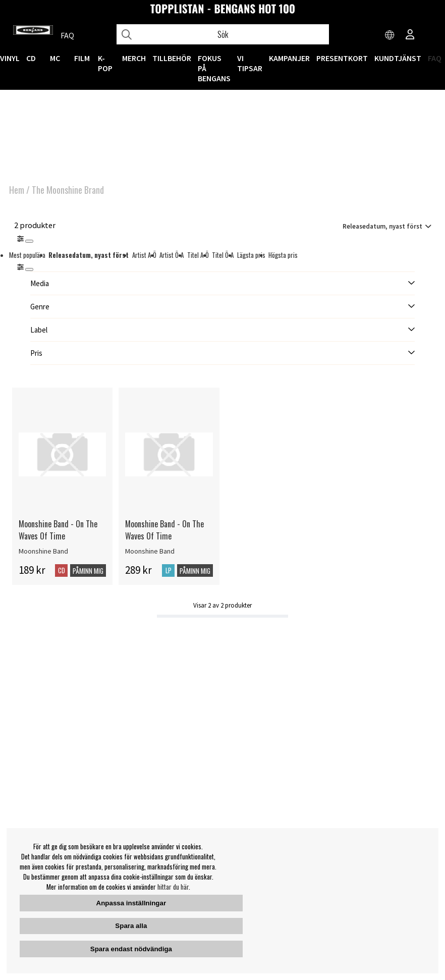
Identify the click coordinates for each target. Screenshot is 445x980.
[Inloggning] (410, 35)
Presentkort (342, 58)
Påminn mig (88, 571)
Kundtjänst (398, 58)
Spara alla (131, 926)
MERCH (134, 58)
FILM (82, 58)
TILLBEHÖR (172, 58)
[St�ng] (29, 269)
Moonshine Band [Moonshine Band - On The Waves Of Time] (43, 551)
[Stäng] (29, 241)
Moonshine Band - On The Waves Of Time (58, 530)
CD (31, 58)
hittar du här (173, 887)
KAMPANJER (289, 58)
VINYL (10, 58)
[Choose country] (390, 35)
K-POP (105, 63)
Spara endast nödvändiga (131, 949)
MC (55, 58)
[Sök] (223, 34)
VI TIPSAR (250, 63)
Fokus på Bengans (214, 68)
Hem (17, 190)
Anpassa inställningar (131, 903)
